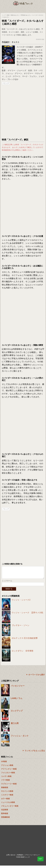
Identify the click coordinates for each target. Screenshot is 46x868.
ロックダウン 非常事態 (22, 653)
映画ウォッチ (23, 3)
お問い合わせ (11, 857)
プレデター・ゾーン (20, 628)
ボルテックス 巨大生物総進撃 (25, 641)
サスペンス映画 (7, 794)
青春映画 (5, 790)
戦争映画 (5, 816)
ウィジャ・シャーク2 (21, 602)
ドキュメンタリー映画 (10, 808)
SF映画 (4, 764)
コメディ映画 (6, 779)
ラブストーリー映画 (9, 786)
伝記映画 (5, 812)
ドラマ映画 (5, 782)
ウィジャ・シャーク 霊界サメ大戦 (27, 615)
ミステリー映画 (7, 797)
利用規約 (20, 857)
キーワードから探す (37, 677)
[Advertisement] (23, 112)
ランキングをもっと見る (35, 753)
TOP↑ (40, 859)
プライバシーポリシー (32, 857)
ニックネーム (7, 583)
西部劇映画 (5, 820)
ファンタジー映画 (8, 775)
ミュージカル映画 (8, 805)
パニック (6, 83)
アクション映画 (7, 768)
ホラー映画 (5, 801)
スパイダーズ (22, 47)
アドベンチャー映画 (9, 771)
